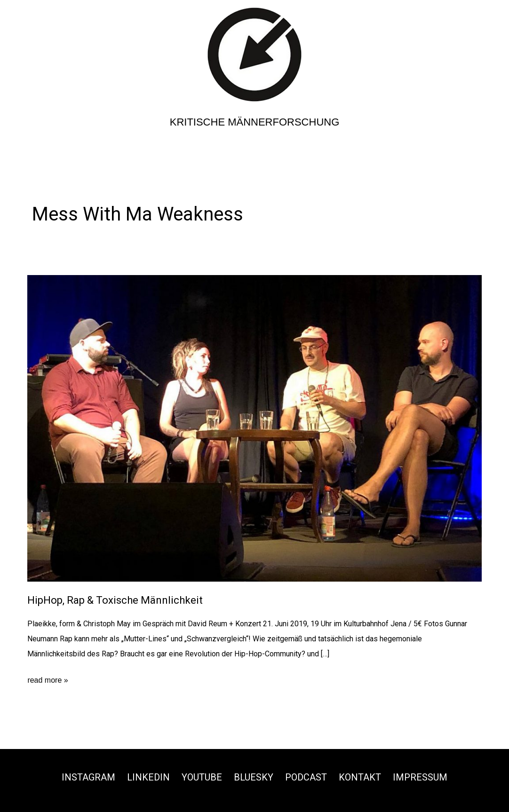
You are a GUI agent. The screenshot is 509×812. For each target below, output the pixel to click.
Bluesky (254, 777)
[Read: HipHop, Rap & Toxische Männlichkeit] (254, 428)
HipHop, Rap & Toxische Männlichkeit (115, 600)
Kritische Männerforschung (255, 122)
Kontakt (360, 777)
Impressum (420, 777)
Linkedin (148, 777)
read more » (48, 680)
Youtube (202, 777)
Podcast (306, 777)
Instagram (88, 777)
